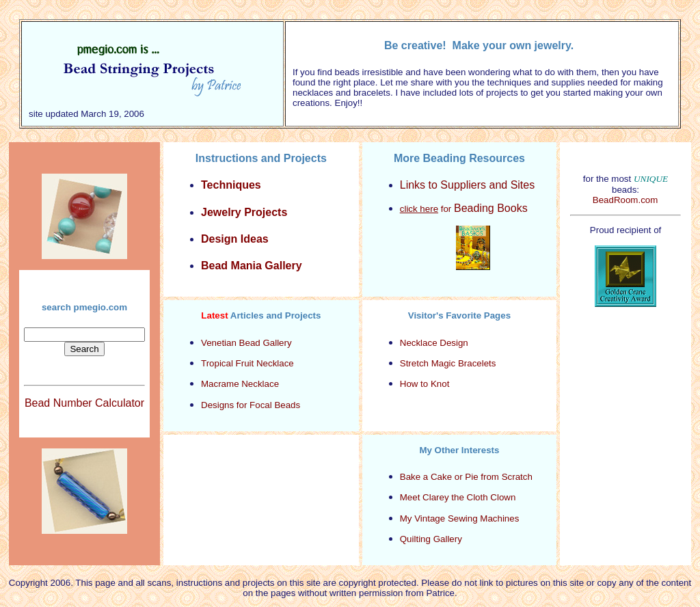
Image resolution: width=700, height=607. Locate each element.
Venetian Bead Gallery (246, 343)
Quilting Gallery (431, 539)
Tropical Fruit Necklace (247, 363)
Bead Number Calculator (84, 403)
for (464, 209)
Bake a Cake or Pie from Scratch (466, 477)
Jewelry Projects (244, 212)
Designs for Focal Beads (251, 405)
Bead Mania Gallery (252, 266)
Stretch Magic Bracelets (448, 363)
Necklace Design (434, 343)
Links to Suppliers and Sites (467, 185)
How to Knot (425, 384)
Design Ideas (235, 239)
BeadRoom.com (625, 200)
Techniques (231, 185)
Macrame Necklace (240, 384)
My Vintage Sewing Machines (460, 518)
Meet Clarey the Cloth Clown (458, 497)
